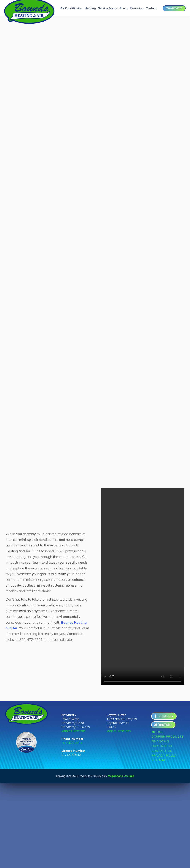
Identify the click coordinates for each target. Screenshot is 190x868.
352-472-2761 (174, 8)
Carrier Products (168, 736)
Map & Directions (73, 730)
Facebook (164, 715)
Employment (162, 745)
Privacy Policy (164, 754)
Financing (160, 740)
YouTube (163, 724)
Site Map (159, 759)
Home (157, 731)
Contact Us (162, 750)
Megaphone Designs (121, 775)
